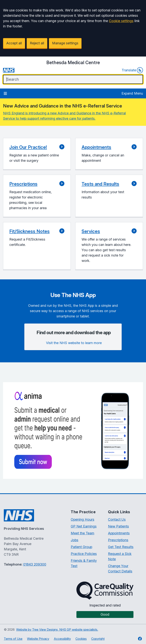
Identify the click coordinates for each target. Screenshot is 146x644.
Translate (132, 70)
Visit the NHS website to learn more (74, 343)
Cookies (81, 639)
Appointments (119, 533)
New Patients (118, 526)
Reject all (37, 43)
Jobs (75, 540)
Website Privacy (38, 639)
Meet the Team (83, 533)
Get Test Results (121, 547)
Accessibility (62, 639)
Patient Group (81, 547)
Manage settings (65, 43)
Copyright (98, 639)
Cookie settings (121, 21)
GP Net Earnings (84, 526)
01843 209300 (35, 564)
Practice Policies (84, 554)
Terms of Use (13, 639)
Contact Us (117, 519)
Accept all (14, 43)
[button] (37, 154)
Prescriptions (118, 540)
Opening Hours (83, 519)
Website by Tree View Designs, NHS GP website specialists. (57, 630)
